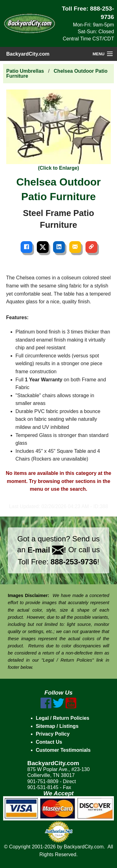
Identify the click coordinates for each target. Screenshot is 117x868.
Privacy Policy (53, 734)
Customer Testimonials (63, 750)
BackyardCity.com (28, 54)
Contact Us (49, 742)
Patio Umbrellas (25, 71)
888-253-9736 (74, 562)
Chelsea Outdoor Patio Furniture (57, 73)
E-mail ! (47, 550)
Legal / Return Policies (63, 718)
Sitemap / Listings (57, 726)
